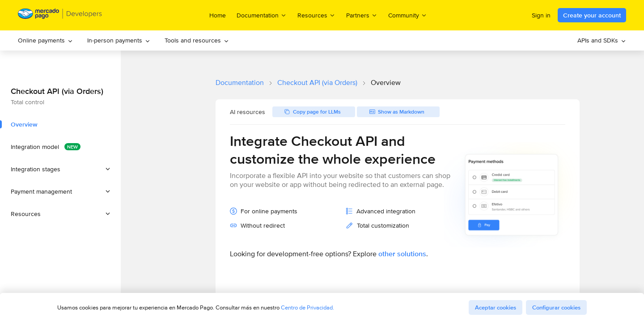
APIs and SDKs (602, 40)
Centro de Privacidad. (307, 307)
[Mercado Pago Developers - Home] (60, 15)
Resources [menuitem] (316, 15)
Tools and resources (197, 40)
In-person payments (119, 40)
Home (218, 15)
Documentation (240, 83)
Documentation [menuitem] (262, 15)
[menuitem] (45, 40)
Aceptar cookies (496, 307)
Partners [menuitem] (362, 15)
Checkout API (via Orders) (317, 83)
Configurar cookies (556, 307)
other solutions (402, 254)
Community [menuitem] (408, 15)
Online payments (45, 40)
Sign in (541, 15)
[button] (60, 169)
